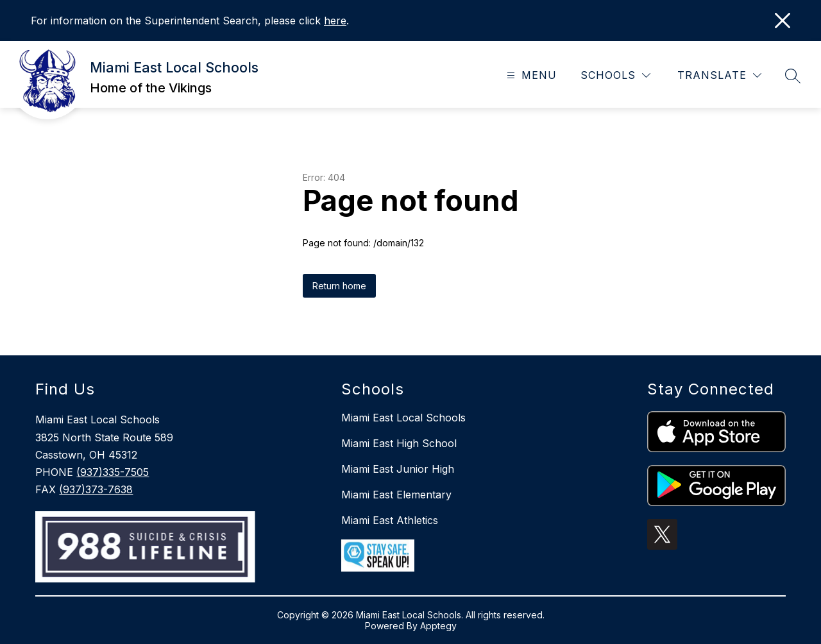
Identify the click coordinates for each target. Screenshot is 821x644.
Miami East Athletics (390, 520)
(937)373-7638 (96, 489)
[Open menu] (530, 75)
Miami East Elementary (396, 495)
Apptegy (438, 626)
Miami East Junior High (398, 469)
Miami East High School (399, 443)
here (335, 21)
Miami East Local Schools (403, 418)
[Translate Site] (719, 75)
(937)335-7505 (113, 472)
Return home (339, 286)
